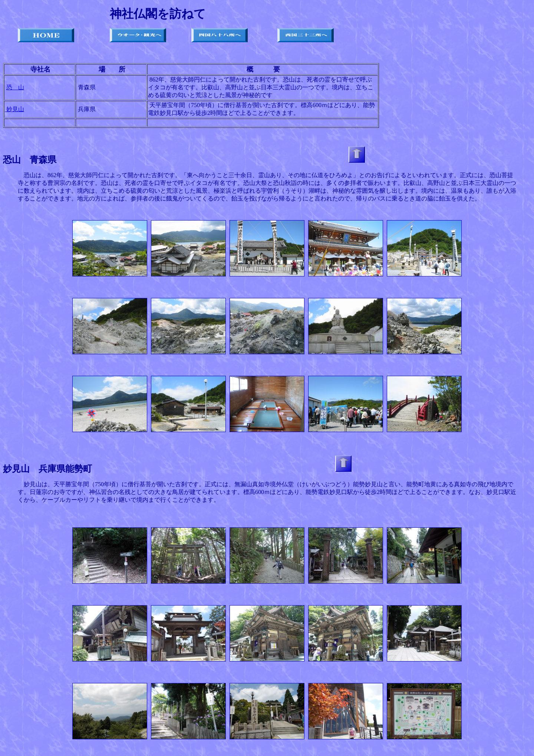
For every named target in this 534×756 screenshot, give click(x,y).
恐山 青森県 (30, 160)
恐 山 (15, 87)
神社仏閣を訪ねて (158, 14)
